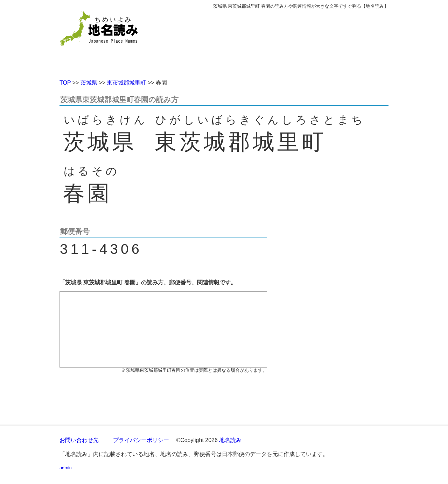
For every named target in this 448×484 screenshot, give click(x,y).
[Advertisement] (275, 41)
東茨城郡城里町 (126, 83)
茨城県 (89, 83)
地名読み (230, 440)
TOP (65, 83)
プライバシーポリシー (141, 440)
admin (66, 468)
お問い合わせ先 (79, 440)
